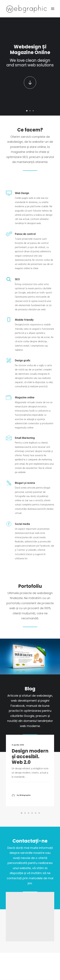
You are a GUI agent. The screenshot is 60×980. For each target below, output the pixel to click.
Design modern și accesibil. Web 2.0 (30, 764)
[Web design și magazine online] (26, 9)
